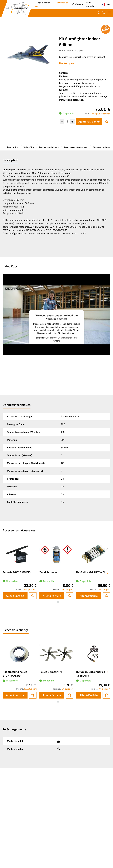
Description (13, 147)
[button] (55, 602)
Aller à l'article (15, 596)
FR (105, 4)
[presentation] (108, 573)
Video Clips (29, 147)
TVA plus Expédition (101, 114)
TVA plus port (30, 589)
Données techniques (49, 147)
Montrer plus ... (68, 63)
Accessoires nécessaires (76, 147)
